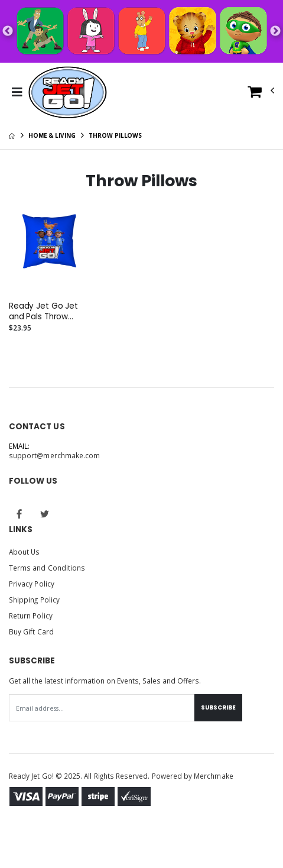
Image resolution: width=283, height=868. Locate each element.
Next (275, 31)
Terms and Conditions (47, 568)
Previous (8, 31)
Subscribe (218, 707)
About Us (24, 552)
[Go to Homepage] (68, 92)
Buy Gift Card (31, 631)
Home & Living (52, 135)
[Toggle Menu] (17, 92)
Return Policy (31, 616)
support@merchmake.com (54, 455)
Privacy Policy (32, 584)
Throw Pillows (115, 135)
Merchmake (214, 776)
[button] (261, 94)
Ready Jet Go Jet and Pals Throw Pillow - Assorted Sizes (43, 312)
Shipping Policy (34, 600)
